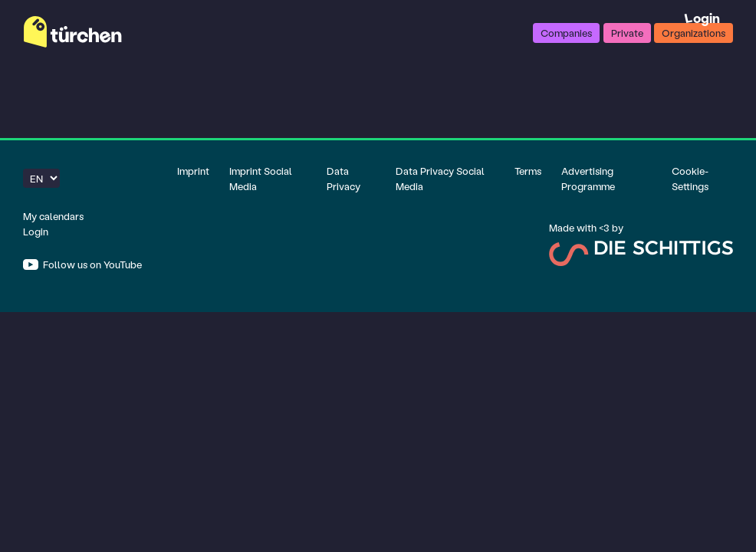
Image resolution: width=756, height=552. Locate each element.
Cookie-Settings (690, 178)
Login (702, 18)
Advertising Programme (588, 178)
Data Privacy (343, 178)
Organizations (694, 33)
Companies (566, 33)
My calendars (53, 216)
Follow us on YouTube (91, 264)
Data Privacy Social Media (440, 178)
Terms (528, 171)
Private (627, 33)
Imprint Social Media (261, 178)
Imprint (193, 171)
